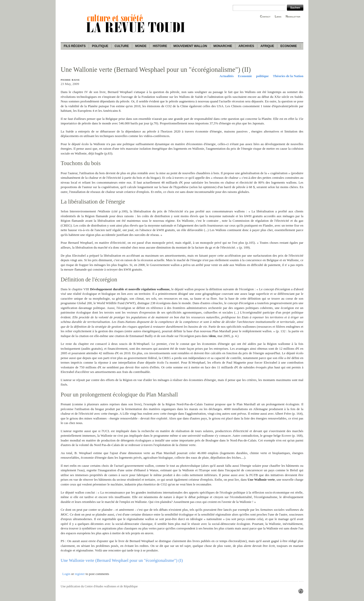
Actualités (226, 76)
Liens (278, 16)
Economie (289, 46)
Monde (141, 46)
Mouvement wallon (190, 46)
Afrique (267, 46)
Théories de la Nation (288, 76)
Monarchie (223, 46)
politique (262, 76)
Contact (265, 16)
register (80, 574)
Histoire (160, 46)
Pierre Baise (70, 80)
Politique (100, 46)
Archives (246, 46)
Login (66, 574)
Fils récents (75, 46)
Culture (122, 46)
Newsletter (293, 16)
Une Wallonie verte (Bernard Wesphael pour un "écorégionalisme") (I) (122, 560)
